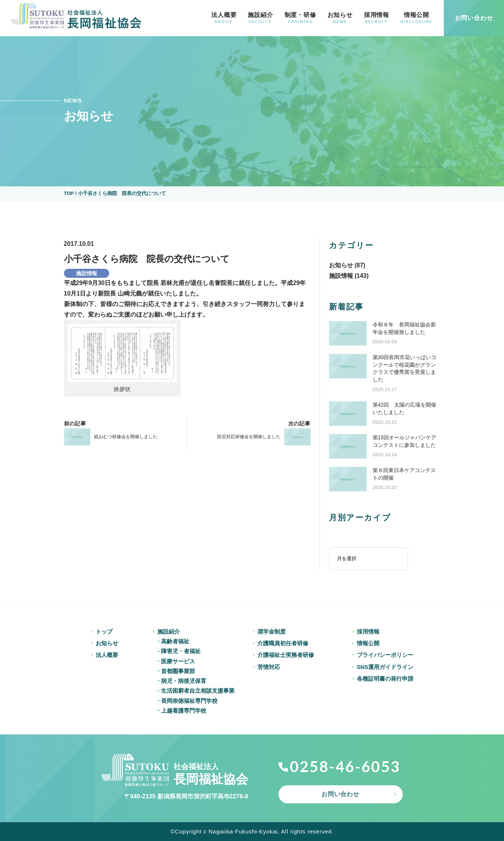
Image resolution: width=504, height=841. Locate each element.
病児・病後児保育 (184, 681)
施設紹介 (260, 18)
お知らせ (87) (347, 265)
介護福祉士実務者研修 (286, 655)
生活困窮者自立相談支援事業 (198, 691)
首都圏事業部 (178, 671)
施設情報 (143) (349, 276)
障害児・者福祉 (181, 651)
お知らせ (340, 18)
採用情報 (377, 18)
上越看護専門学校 (184, 711)
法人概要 (224, 18)
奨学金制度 (272, 632)
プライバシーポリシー (385, 655)
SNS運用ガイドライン (385, 667)
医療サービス (178, 661)
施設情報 (87, 273)
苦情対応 (269, 667)
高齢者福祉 (175, 641)
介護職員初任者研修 (283, 643)
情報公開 (416, 18)
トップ (104, 632)
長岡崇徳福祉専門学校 (189, 701)
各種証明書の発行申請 (385, 679)
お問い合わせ (340, 794)
